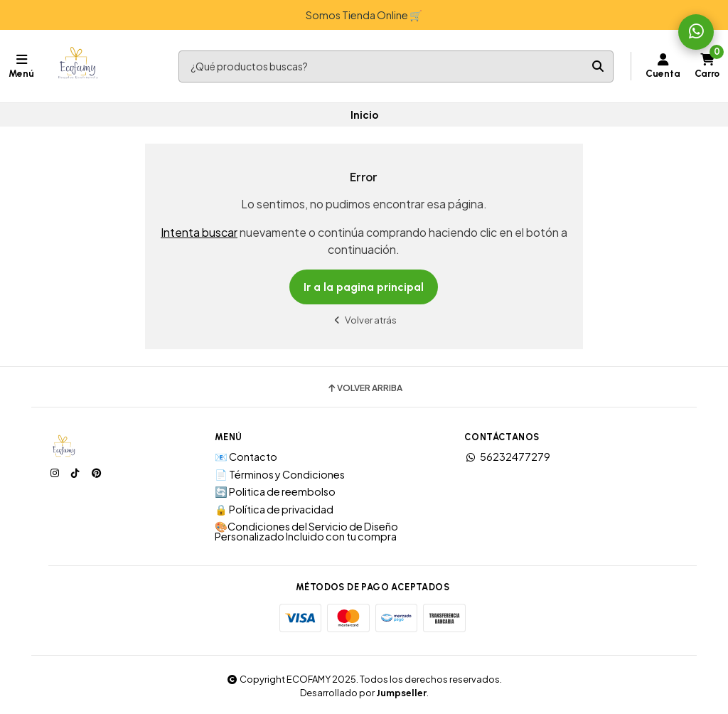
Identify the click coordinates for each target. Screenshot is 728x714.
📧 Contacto (246, 457)
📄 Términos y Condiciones (280, 474)
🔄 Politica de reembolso (275, 491)
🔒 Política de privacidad (274, 509)
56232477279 (507, 457)
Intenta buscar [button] (199, 232)
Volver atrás (364, 320)
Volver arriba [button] (364, 388)
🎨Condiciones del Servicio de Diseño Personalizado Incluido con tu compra (306, 532)
